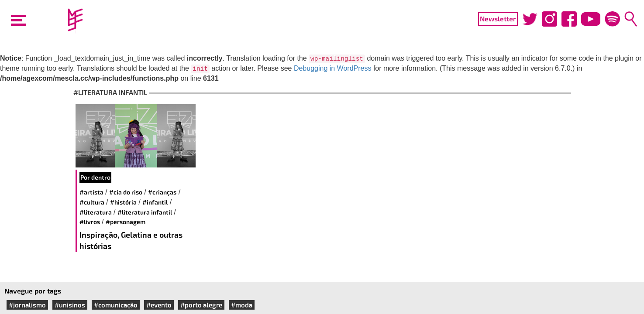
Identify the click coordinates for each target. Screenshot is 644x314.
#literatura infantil (145, 212)
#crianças (162, 192)
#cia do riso (126, 192)
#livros (90, 222)
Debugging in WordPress (333, 68)
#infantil (155, 202)
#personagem (126, 222)
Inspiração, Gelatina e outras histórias (131, 240)
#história (123, 202)
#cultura (92, 202)
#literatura (96, 212)
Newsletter (498, 19)
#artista (91, 192)
